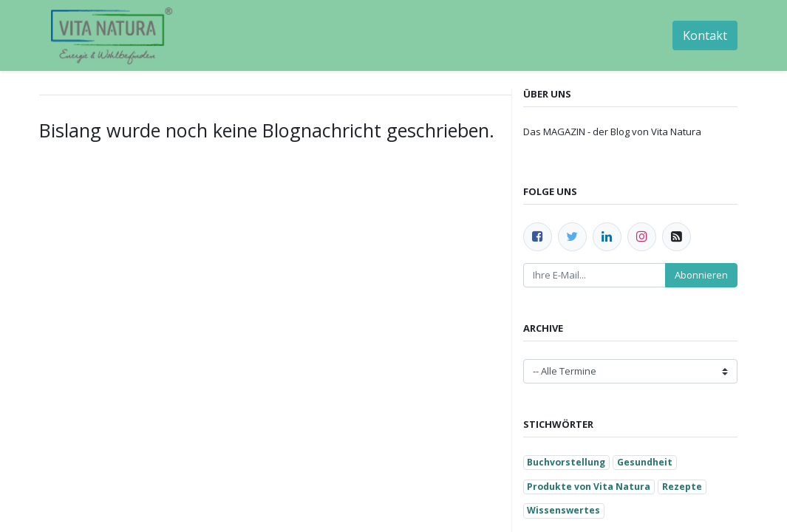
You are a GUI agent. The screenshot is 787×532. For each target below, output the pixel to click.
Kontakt (705, 35)
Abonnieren (701, 275)
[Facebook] (538, 237)
